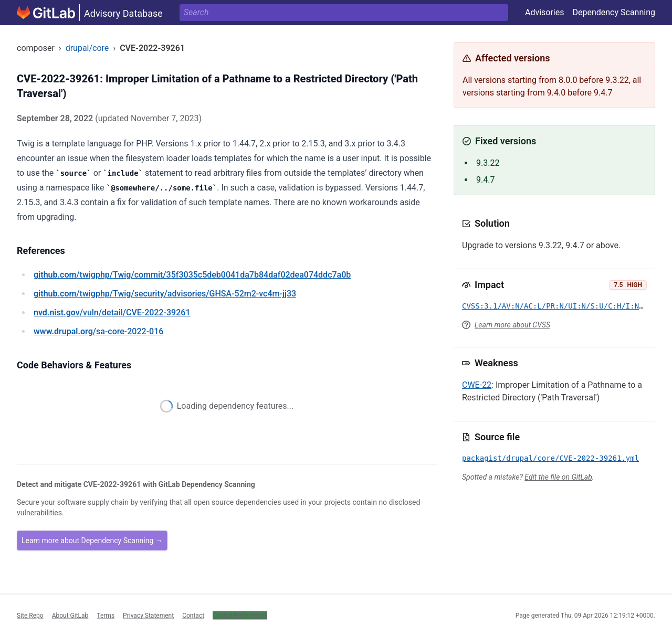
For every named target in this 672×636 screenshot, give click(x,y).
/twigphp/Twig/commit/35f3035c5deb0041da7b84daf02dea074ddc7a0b (192, 275)
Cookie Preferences (240, 615)
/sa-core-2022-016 (98, 331)
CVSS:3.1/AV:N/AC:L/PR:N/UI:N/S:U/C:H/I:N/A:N (559, 306)
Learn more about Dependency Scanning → (92, 540)
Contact (193, 615)
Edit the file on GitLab (558, 477)
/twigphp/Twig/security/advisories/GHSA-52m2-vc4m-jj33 (165, 294)
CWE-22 (477, 385)
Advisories (545, 12)
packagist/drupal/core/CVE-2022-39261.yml (550, 458)
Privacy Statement (148, 615)
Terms (106, 615)
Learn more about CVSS (512, 325)
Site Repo (30, 615)
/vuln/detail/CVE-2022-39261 (112, 312)
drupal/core (87, 48)
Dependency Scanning (614, 12)
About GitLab (70, 615)
